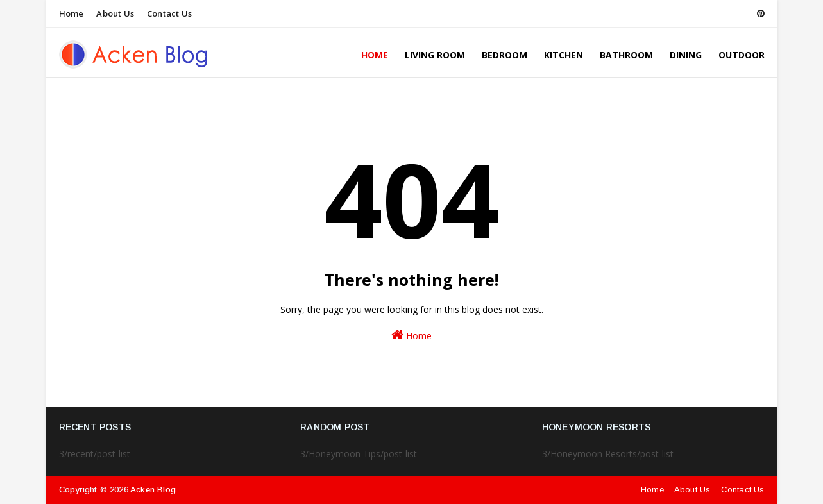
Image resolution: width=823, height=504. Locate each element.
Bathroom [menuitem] (626, 55)
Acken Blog (153, 490)
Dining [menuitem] (686, 55)
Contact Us (169, 13)
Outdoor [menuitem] (742, 55)
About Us (115, 13)
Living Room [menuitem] (435, 55)
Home (72, 13)
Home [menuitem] (375, 55)
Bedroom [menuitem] (505, 55)
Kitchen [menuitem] (564, 55)
